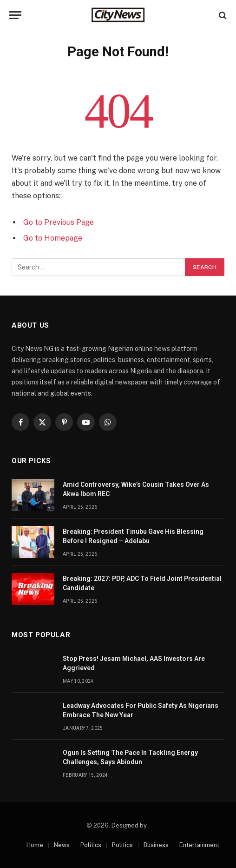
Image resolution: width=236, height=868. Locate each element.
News (62, 845)
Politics (91, 845)
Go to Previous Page (59, 222)
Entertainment (199, 845)
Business (156, 845)
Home (35, 845)
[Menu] (15, 15)
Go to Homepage (53, 238)
